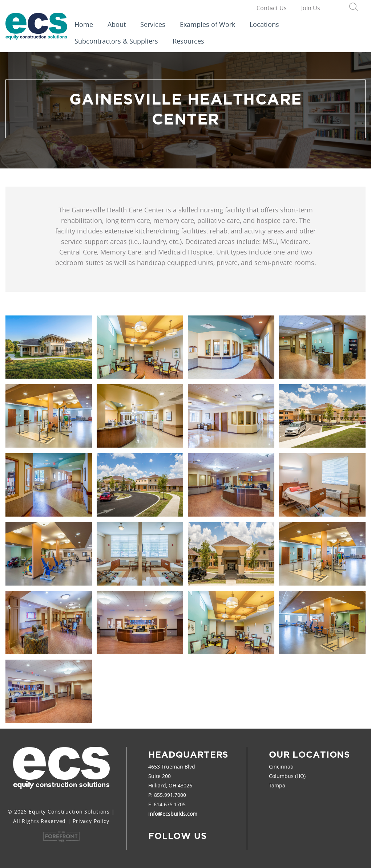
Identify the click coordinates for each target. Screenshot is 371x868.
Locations (264, 24)
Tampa (277, 785)
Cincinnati (281, 767)
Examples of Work (207, 24)
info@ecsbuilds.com (173, 814)
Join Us (311, 8)
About (117, 24)
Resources (188, 41)
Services (153, 24)
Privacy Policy (91, 821)
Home (84, 24)
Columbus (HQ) (287, 776)
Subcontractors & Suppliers (116, 41)
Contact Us (272, 8)
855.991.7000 (170, 795)
